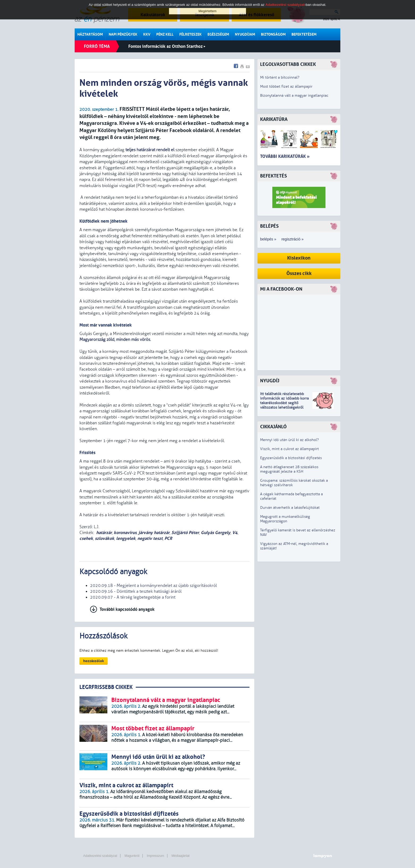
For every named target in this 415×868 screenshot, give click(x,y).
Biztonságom (273, 34)
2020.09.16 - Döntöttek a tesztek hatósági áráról (136, 591)
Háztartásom (90, 34)
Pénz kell (165, 34)
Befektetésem (304, 34)
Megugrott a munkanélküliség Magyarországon (285, 519)
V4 (235, 533)
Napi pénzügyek (123, 34)
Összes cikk (299, 274)
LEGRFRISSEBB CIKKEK (106, 687)
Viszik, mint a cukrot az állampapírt (289, 449)
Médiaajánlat (180, 856)
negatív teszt (150, 538)
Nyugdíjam (245, 34)
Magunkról (132, 856)
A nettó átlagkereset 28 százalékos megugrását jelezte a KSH (289, 469)
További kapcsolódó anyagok (127, 609)
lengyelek (126, 538)
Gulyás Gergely (216, 533)
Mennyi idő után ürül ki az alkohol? (289, 440)
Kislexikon (299, 258)
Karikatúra (274, 119)
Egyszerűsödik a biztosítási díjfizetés (291, 458)
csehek (86, 538)
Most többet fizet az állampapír (286, 86)
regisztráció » (292, 239)
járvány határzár (154, 533)
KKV (147, 34)
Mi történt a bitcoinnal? (280, 77)
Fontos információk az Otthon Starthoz (167, 46)
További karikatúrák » (285, 156)
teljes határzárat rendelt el (150, 150)
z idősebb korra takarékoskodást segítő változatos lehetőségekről (284, 403)
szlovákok (105, 538)
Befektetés (274, 176)
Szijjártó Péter (185, 533)
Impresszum (155, 856)
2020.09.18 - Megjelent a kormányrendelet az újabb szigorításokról (153, 586)
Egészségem (218, 34)
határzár (104, 533)
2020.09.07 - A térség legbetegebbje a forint (133, 597)
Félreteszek (190, 34)
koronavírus (125, 533)
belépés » (268, 239)
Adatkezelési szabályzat (100, 856)
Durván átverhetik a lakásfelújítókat (290, 508)
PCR (168, 538)
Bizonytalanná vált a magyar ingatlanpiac (294, 96)
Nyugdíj (270, 381)
